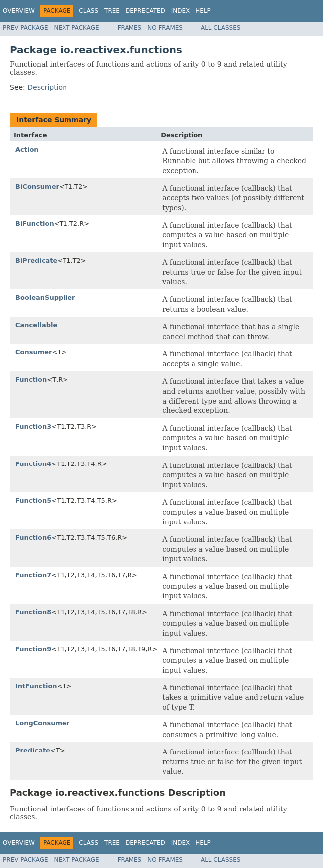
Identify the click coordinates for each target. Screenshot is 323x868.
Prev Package (26, 28)
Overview (19, 11)
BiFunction (35, 223)
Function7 (33, 575)
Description (47, 87)
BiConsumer (37, 187)
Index (181, 11)
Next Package (77, 28)
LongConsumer (42, 723)
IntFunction (36, 686)
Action (27, 149)
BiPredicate (36, 260)
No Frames (165, 28)
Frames (130, 28)
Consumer (34, 352)
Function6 (33, 538)
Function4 (33, 464)
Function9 (33, 649)
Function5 (33, 500)
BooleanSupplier (45, 298)
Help (203, 11)
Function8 (33, 612)
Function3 (33, 427)
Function (31, 379)
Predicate (33, 750)
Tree (112, 11)
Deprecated (145, 11)
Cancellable (36, 325)
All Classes (221, 28)
